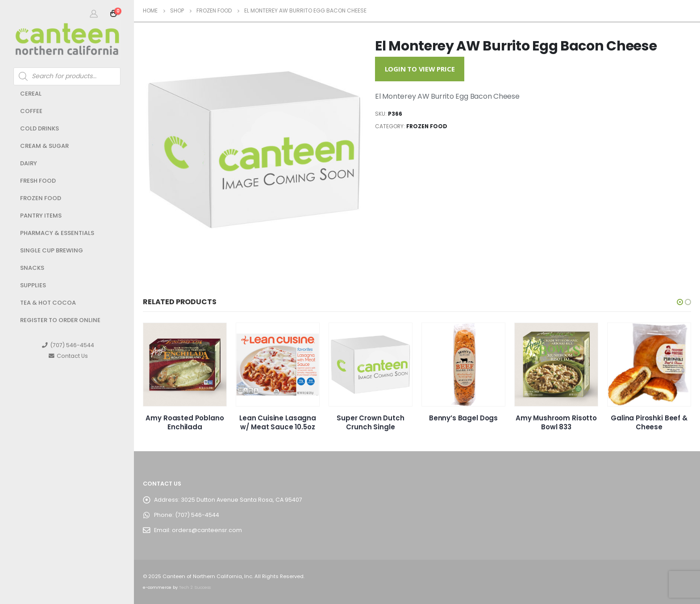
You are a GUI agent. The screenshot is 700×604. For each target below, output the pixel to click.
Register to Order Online (60, 320)
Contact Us (68, 356)
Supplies (33, 285)
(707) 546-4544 (68, 345)
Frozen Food (41, 198)
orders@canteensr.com (207, 530)
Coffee (31, 111)
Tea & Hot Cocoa (48, 303)
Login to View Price (420, 69)
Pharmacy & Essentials (57, 233)
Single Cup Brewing (52, 250)
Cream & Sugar (44, 146)
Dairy (29, 163)
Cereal (31, 94)
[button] (680, 302)
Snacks (32, 268)
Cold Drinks (40, 128)
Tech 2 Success (195, 587)
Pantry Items (41, 216)
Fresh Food (38, 181)
